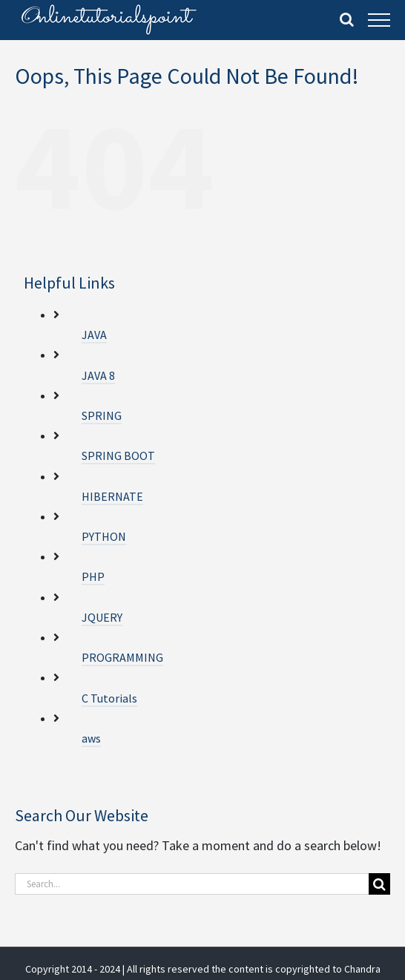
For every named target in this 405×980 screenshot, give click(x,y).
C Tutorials (109, 698)
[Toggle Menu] (379, 20)
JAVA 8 (98, 375)
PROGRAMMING (122, 657)
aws (91, 738)
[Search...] (192, 884)
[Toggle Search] (347, 19)
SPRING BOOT (118, 456)
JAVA (94, 335)
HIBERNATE (112, 496)
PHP (93, 576)
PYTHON (104, 536)
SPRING (102, 415)
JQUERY (102, 617)
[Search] (379, 884)
